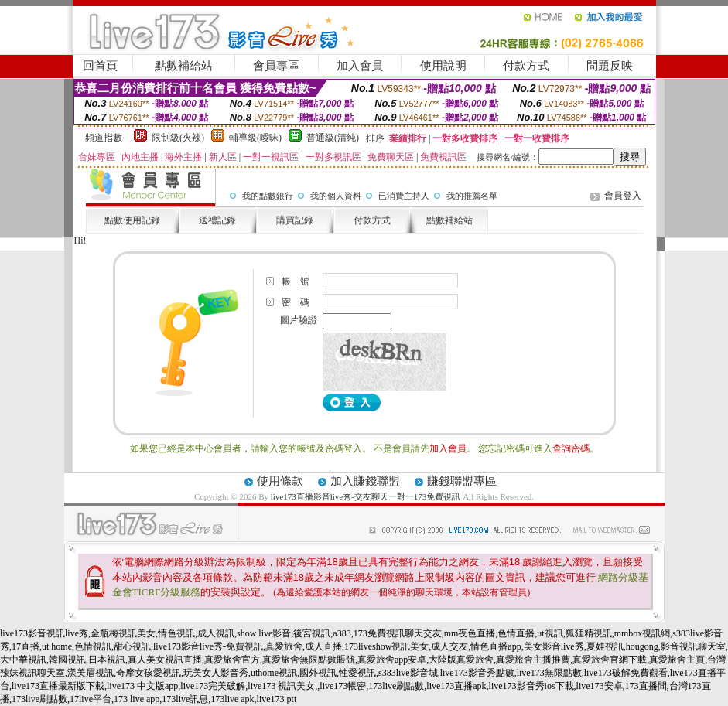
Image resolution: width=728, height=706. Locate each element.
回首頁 (100, 66)
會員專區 (276, 66)
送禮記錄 (217, 220)
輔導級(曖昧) (255, 138)
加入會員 (360, 66)
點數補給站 (184, 66)
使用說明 (443, 66)
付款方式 (526, 66)
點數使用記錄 (132, 220)
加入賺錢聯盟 (365, 481)
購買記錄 (295, 220)
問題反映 (610, 66)
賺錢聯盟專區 (462, 481)
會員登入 (623, 196)
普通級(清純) (333, 138)
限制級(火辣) (178, 138)
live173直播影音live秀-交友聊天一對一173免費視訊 (366, 496)
